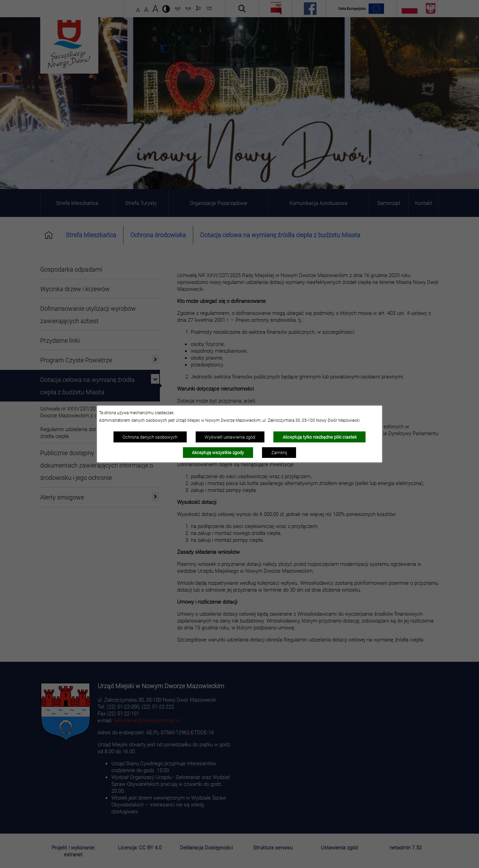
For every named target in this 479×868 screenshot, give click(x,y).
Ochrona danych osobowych (150, 437)
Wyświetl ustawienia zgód (230, 437)
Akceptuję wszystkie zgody (218, 452)
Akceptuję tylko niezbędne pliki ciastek (320, 437)
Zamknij (279, 452)
